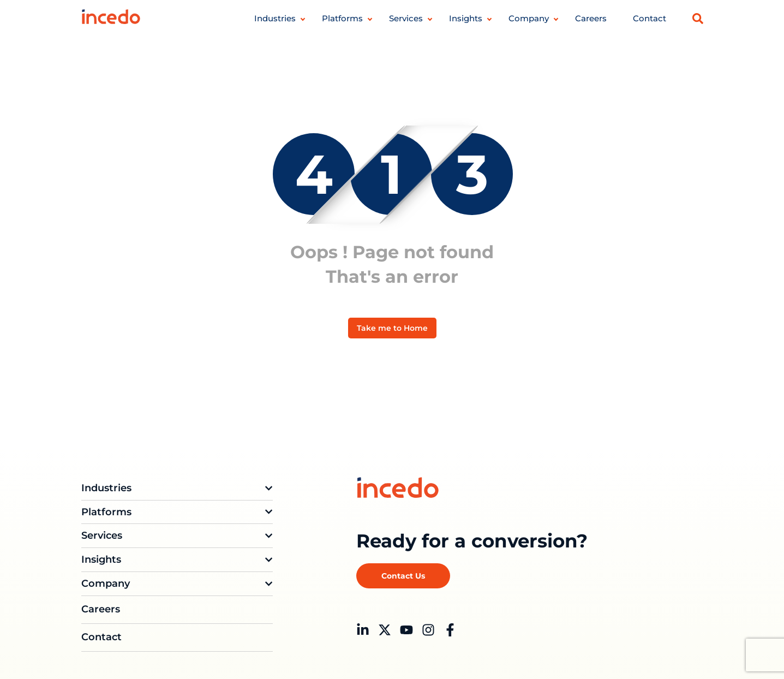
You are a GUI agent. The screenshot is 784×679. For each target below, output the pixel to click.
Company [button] (529, 19)
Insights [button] (466, 19)
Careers (591, 19)
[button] (698, 19)
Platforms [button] (342, 19)
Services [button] (406, 19)
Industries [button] (275, 19)
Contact (650, 19)
